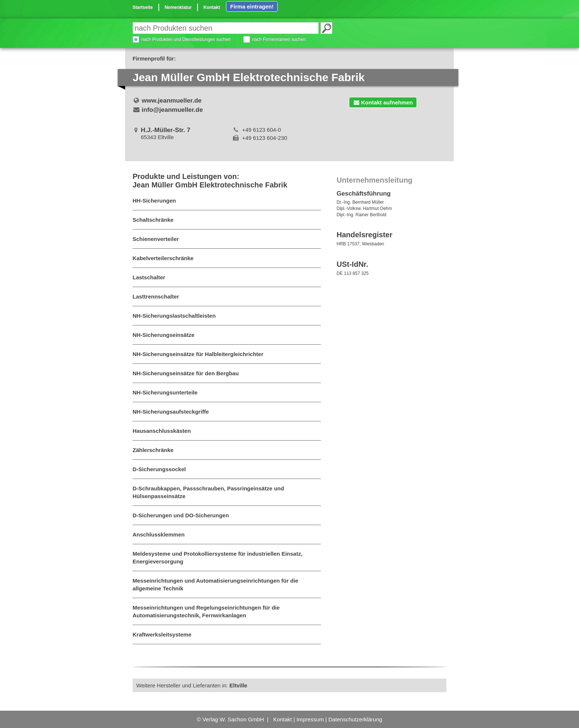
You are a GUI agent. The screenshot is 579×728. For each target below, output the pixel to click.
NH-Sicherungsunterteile (165, 392)
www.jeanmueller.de (172, 101)
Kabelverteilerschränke (163, 258)
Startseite (143, 7)
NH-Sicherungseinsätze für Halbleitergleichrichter (198, 354)
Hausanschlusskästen (162, 431)
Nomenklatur (178, 7)
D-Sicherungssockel (159, 469)
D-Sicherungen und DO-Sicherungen (181, 515)
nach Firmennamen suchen (279, 39)
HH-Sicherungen (154, 201)
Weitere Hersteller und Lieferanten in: (192, 685)
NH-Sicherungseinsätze (164, 335)
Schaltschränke (153, 220)
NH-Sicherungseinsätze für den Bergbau (186, 373)
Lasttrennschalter (156, 296)
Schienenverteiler (156, 239)
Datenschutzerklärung (355, 719)
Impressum (310, 719)
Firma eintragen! (252, 6)
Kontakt (212, 7)
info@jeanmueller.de (172, 110)
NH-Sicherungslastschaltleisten (174, 316)
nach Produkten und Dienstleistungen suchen (186, 39)
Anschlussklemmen (159, 534)
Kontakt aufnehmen (383, 102)
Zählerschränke (153, 450)
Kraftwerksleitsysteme (162, 634)
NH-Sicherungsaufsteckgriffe (171, 412)
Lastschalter (149, 277)
